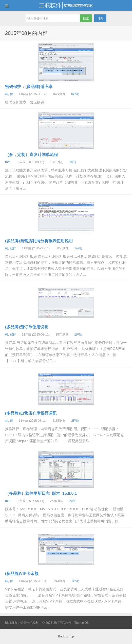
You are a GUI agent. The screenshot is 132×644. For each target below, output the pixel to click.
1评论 (78, 248)
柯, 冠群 (11, 248)
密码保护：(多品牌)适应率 (29, 87)
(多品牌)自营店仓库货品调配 (31, 413)
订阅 (100, 18)
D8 (87, 623)
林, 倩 (9, 94)
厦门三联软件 (66, 5)
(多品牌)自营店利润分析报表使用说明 (39, 241)
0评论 (75, 94)
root (8, 162)
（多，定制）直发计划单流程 (31, 155)
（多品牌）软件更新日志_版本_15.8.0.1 (41, 493)
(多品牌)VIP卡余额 (22, 574)
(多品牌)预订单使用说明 (27, 327)
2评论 (75, 421)
